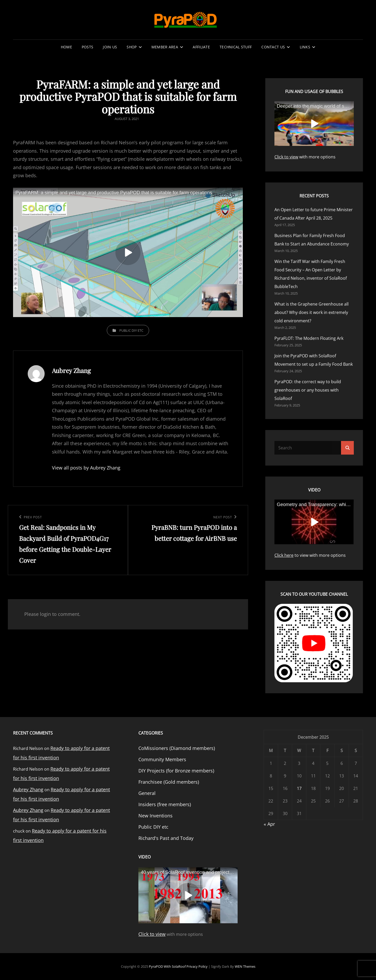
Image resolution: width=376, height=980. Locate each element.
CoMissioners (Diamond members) (177, 748)
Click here (284, 555)
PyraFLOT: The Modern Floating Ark (309, 338)
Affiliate (201, 47)
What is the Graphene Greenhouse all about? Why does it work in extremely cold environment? (312, 312)
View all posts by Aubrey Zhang (86, 468)
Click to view (286, 157)
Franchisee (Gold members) (169, 782)
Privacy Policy (197, 966)
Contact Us (273, 47)
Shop (132, 47)
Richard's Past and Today (166, 838)
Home (66, 47)
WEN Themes (245, 966)
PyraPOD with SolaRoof (167, 966)
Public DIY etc (131, 330)
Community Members (162, 759)
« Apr (269, 824)
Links (305, 47)
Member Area (165, 47)
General (147, 793)
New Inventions (155, 816)
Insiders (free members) (165, 804)
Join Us (110, 47)
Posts (87, 47)
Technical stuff (236, 47)
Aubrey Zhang (28, 789)
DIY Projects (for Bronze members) (176, 771)
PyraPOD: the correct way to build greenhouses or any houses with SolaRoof (308, 390)
